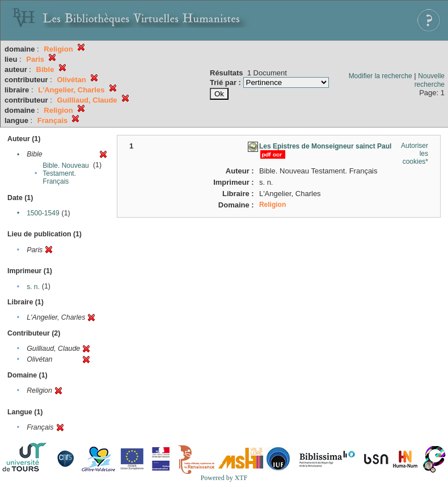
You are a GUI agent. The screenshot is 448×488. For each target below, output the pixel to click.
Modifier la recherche (381, 76)
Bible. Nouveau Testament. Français (65, 173)
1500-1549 (43, 213)
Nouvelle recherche (430, 80)
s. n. (33, 287)
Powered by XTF (224, 478)
